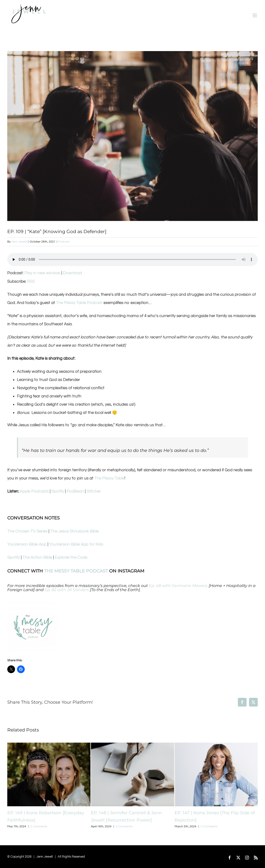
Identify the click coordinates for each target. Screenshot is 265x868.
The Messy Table (109, 478)
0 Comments (39, 826)
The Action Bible (37, 557)
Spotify (58, 491)
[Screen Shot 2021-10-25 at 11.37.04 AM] (132, 136)
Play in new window (42, 273)
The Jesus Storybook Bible (74, 531)
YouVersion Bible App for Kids (76, 544)
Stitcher (94, 491)
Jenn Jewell (19, 242)
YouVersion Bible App (27, 544)
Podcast (64, 242)
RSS (31, 282)
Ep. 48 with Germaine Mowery (178, 586)
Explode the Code (71, 557)
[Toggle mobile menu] (255, 15)
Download (72, 273)
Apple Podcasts (34, 491)
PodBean (75, 491)
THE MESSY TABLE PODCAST (76, 571)
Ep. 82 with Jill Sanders (67, 590)
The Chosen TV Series (27, 531)
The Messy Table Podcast (79, 303)
